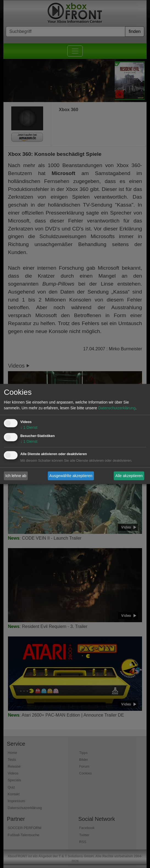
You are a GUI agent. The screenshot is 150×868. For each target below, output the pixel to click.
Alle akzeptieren (129, 476)
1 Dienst (29, 428)
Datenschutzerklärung (117, 408)
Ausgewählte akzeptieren (71, 476)
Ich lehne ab (16, 476)
